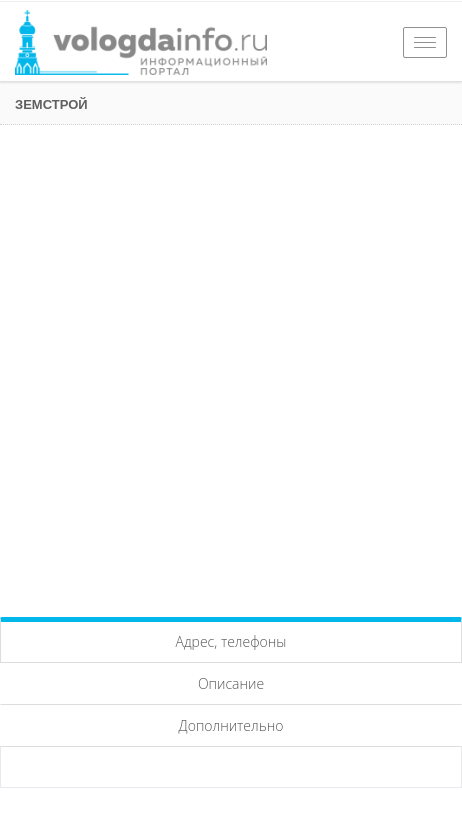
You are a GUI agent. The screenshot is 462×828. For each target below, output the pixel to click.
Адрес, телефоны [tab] (231, 641)
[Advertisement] (231, 366)
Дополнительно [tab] (231, 725)
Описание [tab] (231, 683)
